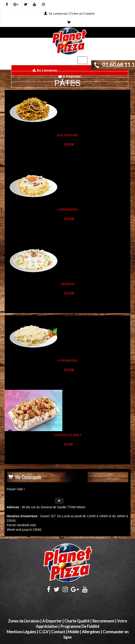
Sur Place (70, 82)
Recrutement (103, 621)
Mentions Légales (21, 632)
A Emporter (70, 76)
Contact (58, 632)
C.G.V (44, 632)
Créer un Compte (82, 13)
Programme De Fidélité (80, 626)
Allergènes (91, 632)
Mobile (73, 632)
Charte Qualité (77, 621)
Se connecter (58, 13)
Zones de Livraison (24, 621)
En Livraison (45, 70)
